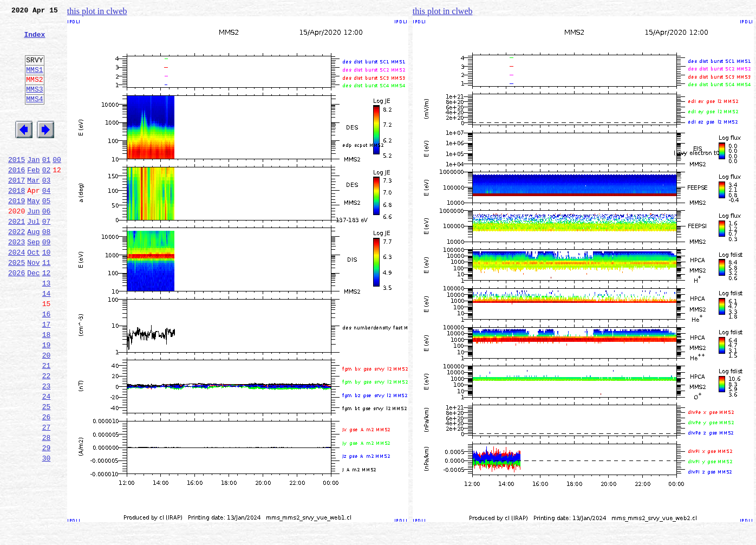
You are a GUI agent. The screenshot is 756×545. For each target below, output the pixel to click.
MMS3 (34, 105)
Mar (33, 209)
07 (47, 257)
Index (34, 41)
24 (47, 459)
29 (47, 519)
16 (47, 364)
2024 (17, 293)
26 (47, 483)
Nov (33, 304)
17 (47, 376)
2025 (17, 304)
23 (47, 447)
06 (47, 245)
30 (47, 531)
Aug (33, 269)
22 (47, 436)
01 (47, 185)
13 (47, 328)
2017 (17, 209)
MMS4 (34, 116)
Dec (33, 316)
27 (47, 495)
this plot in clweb (97, 11)
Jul (33, 257)
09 (47, 281)
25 (47, 471)
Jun (33, 245)
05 (47, 233)
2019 (17, 233)
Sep (33, 281)
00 (57, 185)
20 (47, 412)
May (33, 233)
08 (47, 269)
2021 (17, 257)
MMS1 (34, 82)
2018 (17, 221)
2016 (17, 197)
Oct (33, 293)
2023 (17, 281)
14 (47, 340)
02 (47, 197)
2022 (17, 269)
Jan (33, 185)
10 (47, 293)
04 (47, 221)
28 (47, 507)
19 (47, 400)
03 (47, 209)
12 (47, 316)
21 (47, 424)
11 (47, 304)
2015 (17, 185)
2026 (17, 316)
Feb (33, 197)
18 (47, 388)
